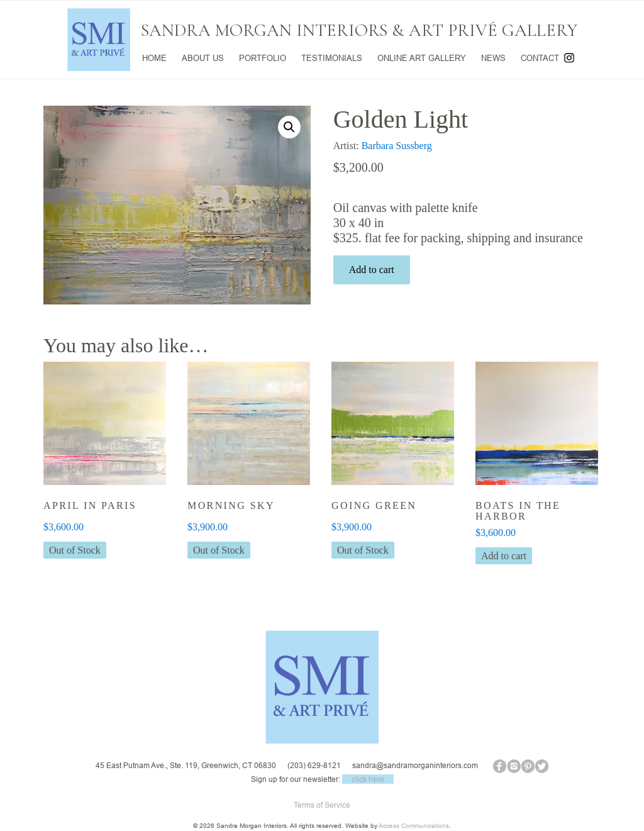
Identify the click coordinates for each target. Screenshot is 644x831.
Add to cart (372, 270)
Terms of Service (322, 805)
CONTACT (540, 58)
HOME (154, 58)
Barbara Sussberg (397, 146)
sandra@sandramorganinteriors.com (415, 765)
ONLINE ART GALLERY (422, 58)
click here (368, 779)
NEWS (493, 58)
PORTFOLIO (263, 58)
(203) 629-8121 (314, 765)
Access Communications (414, 826)
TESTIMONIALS (332, 58)
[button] (289, 127)
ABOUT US (203, 58)
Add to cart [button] (504, 556)
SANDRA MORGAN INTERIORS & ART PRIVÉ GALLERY (359, 30)
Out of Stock (75, 550)
